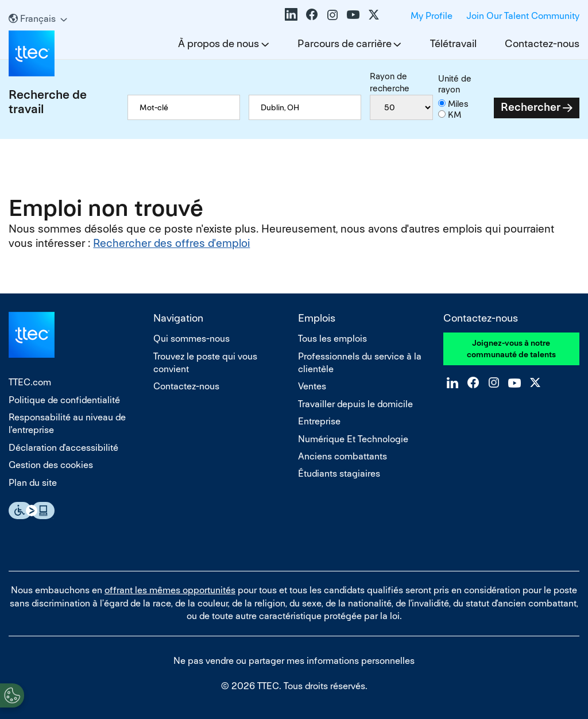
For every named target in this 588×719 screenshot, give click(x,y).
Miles (458, 104)
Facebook (312, 14)
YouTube (353, 14)
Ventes (312, 386)
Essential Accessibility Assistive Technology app (32, 511)
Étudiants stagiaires (339, 473)
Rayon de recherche (390, 82)
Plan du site (33, 483)
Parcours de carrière (345, 43)
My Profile (432, 16)
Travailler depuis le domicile (355, 404)
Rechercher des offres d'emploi (171, 243)
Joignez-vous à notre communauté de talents (511, 349)
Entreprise (319, 421)
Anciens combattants (343, 456)
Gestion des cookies (51, 465)
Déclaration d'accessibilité (63, 448)
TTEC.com (30, 382)
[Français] (38, 19)
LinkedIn (291, 14)
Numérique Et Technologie (353, 439)
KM (454, 115)
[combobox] (305, 107)
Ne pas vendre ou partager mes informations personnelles (294, 661)
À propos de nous (218, 43)
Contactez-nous (542, 43)
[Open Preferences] (12, 695)
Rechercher (531, 107)
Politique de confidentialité (64, 400)
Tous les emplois (332, 339)
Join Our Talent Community (523, 16)
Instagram (332, 14)
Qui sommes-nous (192, 339)
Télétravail (453, 43)
